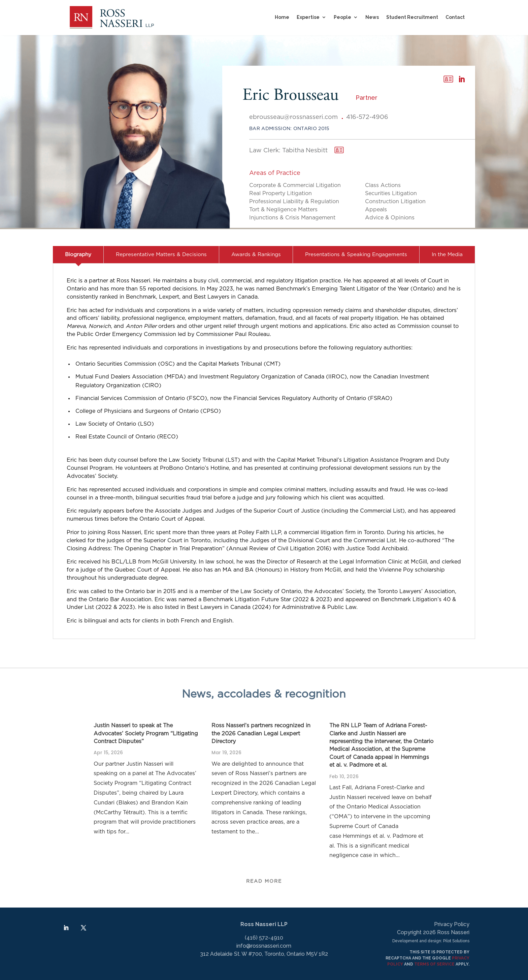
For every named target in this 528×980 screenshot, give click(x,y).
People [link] (342, 17)
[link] (112, 17)
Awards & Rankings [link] (256, 255)
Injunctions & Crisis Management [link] (292, 218)
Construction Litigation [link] (395, 202)
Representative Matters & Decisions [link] (161, 255)
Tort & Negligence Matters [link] (283, 210)
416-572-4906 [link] (367, 117)
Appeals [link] (376, 210)
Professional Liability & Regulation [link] (294, 202)
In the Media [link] (447, 255)
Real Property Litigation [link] (280, 193)
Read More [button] (264, 878)
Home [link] (282, 17)
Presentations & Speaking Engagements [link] (356, 255)
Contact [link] (455, 17)
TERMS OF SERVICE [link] (434, 964)
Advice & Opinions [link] (390, 218)
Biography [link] (78, 255)
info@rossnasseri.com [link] (264, 946)
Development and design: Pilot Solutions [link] (431, 941)
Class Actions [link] (383, 185)
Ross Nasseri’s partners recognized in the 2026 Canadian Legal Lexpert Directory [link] (261, 733)
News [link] (372, 17)
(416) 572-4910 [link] (264, 938)
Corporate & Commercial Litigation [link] (295, 185)
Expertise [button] (308, 17)
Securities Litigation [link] (391, 193)
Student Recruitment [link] (412, 17)
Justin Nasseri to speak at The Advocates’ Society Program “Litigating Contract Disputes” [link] (146, 733)
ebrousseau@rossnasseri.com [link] (293, 117)
